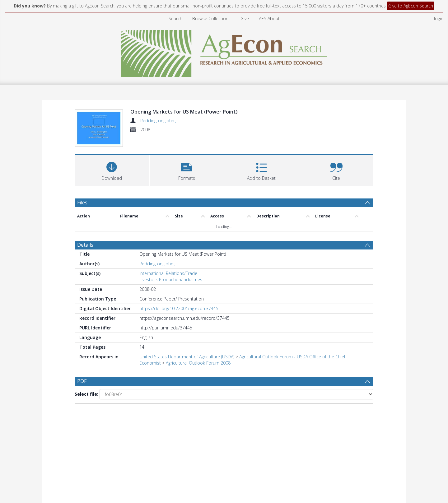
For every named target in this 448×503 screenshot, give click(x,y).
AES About (269, 19)
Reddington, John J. (159, 121)
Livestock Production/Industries (171, 279)
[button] (187, 170)
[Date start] (179, 414)
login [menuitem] (439, 19)
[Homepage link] (224, 52)
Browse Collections (211, 19)
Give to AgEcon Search (411, 6)
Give (245, 19)
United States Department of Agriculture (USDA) (187, 357)
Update (298, 414)
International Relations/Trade (168, 273)
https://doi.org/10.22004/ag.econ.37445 (179, 308)
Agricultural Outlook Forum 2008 (198, 363)
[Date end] (226, 414)
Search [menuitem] (175, 19)
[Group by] (115, 414)
